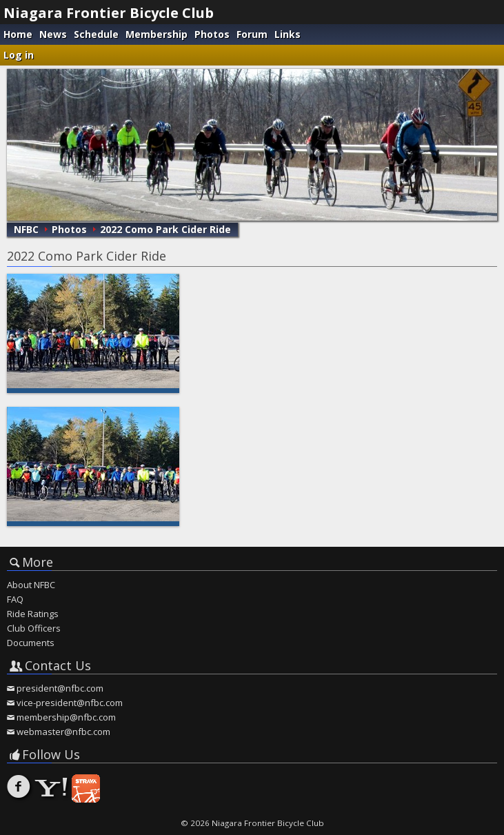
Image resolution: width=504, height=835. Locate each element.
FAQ (15, 599)
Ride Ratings (33, 614)
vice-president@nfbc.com (70, 703)
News (53, 34)
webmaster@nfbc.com (63, 732)
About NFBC (31, 585)
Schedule (96, 34)
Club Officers (34, 628)
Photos (212, 34)
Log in (19, 55)
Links (288, 34)
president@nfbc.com (60, 688)
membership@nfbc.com (66, 717)
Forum (252, 34)
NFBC (26, 229)
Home (18, 34)
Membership (157, 34)
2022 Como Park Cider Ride (165, 229)
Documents (31, 643)
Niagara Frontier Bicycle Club (109, 13)
